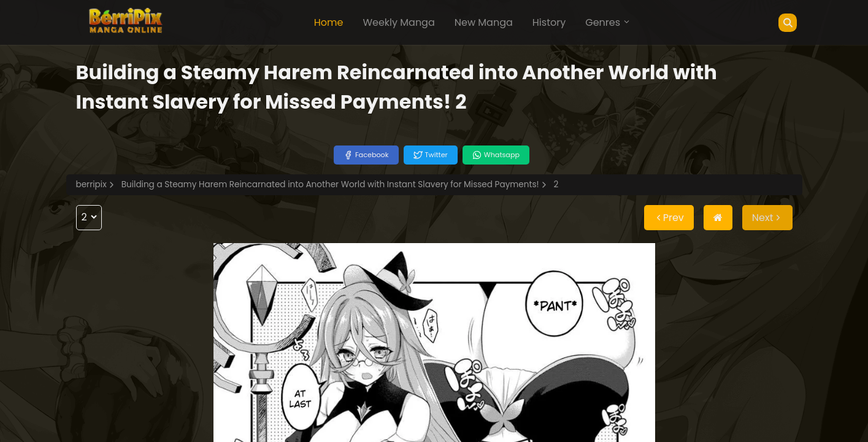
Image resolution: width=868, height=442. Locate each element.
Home (329, 22)
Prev (669, 218)
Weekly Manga (398, 22)
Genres (608, 22)
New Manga (484, 22)
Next (767, 218)
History (549, 22)
